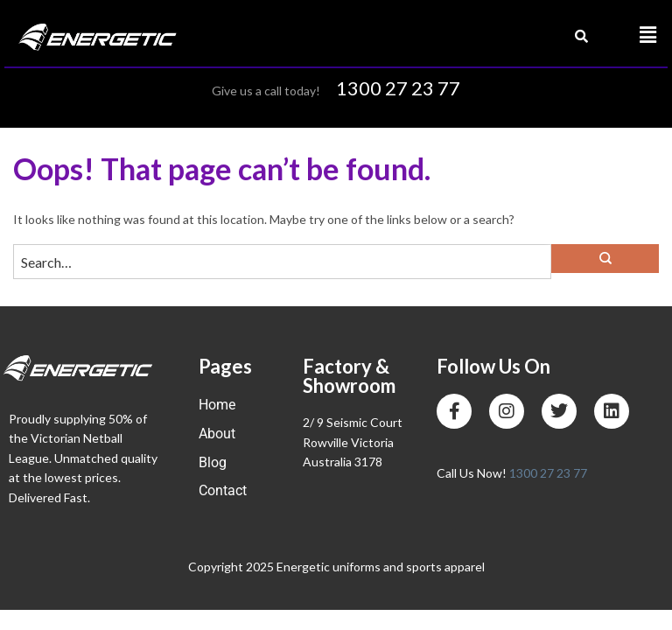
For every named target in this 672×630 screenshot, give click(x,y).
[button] (648, 35)
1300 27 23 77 (398, 88)
